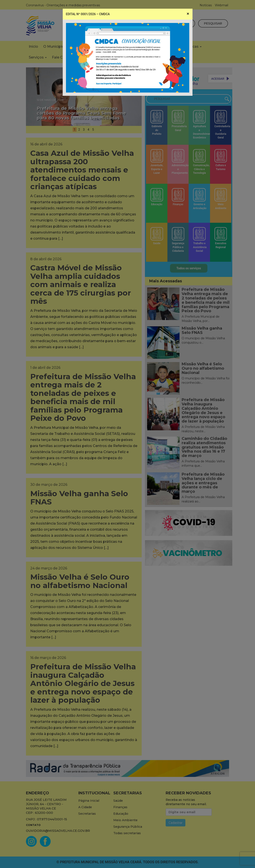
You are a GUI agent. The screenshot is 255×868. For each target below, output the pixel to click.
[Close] (188, 14)
